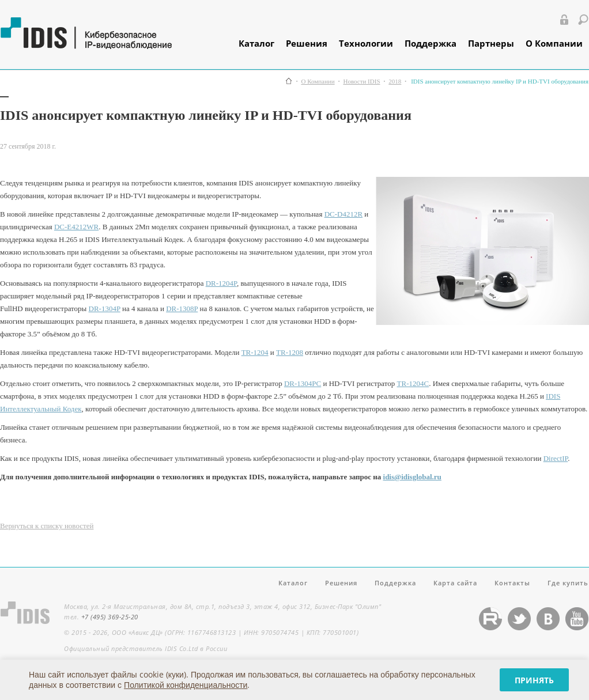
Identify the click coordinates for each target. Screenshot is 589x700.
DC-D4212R (343, 214)
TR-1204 (255, 352)
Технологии (366, 43)
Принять (534, 680)
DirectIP (556, 458)
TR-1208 (290, 352)
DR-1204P (221, 283)
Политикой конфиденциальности (186, 685)
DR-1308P (182, 309)
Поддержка (431, 43)
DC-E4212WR (76, 227)
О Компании (554, 43)
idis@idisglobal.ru (412, 477)
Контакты (512, 583)
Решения (307, 43)
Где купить (568, 583)
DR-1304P (105, 309)
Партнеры (491, 43)
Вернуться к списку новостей (47, 526)
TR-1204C (413, 383)
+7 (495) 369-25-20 (110, 617)
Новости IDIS (361, 82)
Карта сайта (455, 583)
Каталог (256, 43)
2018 (395, 82)
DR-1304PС (303, 383)
